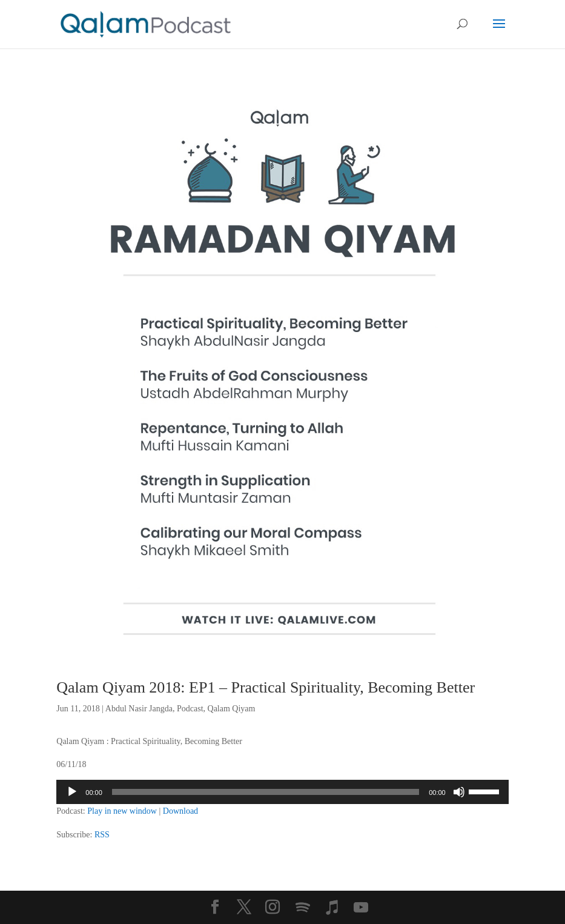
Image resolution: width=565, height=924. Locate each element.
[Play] (72, 792)
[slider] (266, 792)
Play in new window (122, 811)
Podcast (190, 709)
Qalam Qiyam (232, 709)
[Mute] (459, 792)
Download (180, 811)
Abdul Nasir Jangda (139, 709)
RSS (102, 835)
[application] (282, 792)
